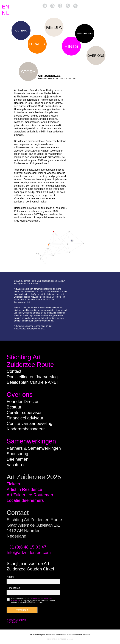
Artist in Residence (24, 489)
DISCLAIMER (12, 622)
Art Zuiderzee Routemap (30, 495)
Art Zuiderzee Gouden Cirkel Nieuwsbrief (32, 600)
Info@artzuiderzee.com (29, 552)
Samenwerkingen (31, 441)
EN (6, 7)
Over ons (20, 395)
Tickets (13, 484)
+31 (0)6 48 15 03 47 (27, 547)
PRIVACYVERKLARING (16, 620)
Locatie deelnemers (25, 500)
